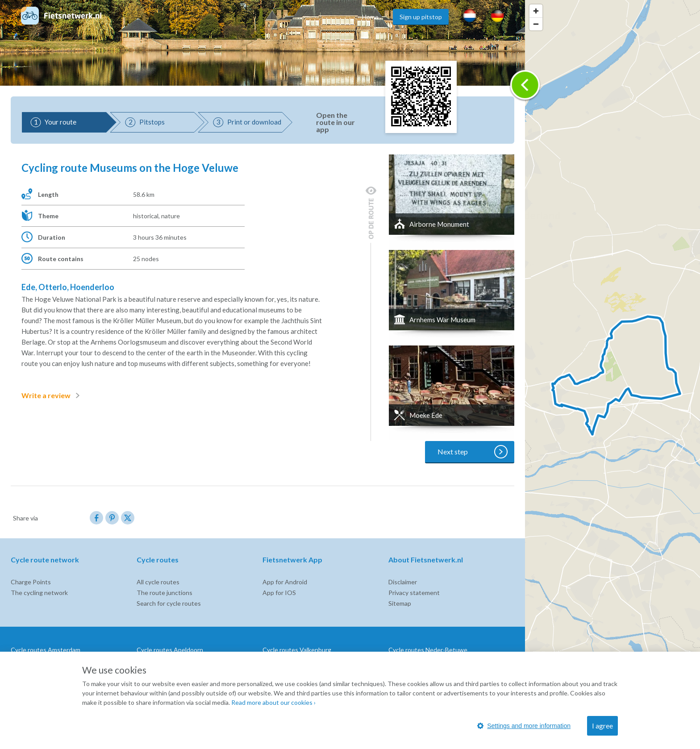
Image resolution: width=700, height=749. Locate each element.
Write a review (52, 395)
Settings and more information (524, 726)
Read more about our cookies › (273, 702)
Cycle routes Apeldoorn (170, 650)
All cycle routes (158, 582)
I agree (602, 726)
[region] (612, 374)
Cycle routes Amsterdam (46, 650)
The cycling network (39, 593)
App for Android (285, 582)
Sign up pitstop (421, 17)
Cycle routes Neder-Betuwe (428, 650)
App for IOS (279, 593)
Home (370, 17)
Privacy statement (414, 593)
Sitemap (400, 603)
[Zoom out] (536, 24)
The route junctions (165, 593)
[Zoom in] (536, 11)
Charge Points (31, 582)
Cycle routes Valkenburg (297, 650)
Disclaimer (403, 582)
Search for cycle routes (169, 603)
